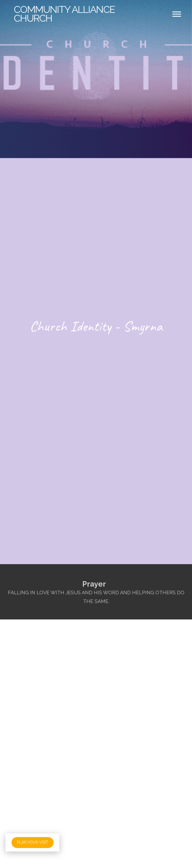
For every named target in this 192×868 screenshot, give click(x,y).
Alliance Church (64, 14)
